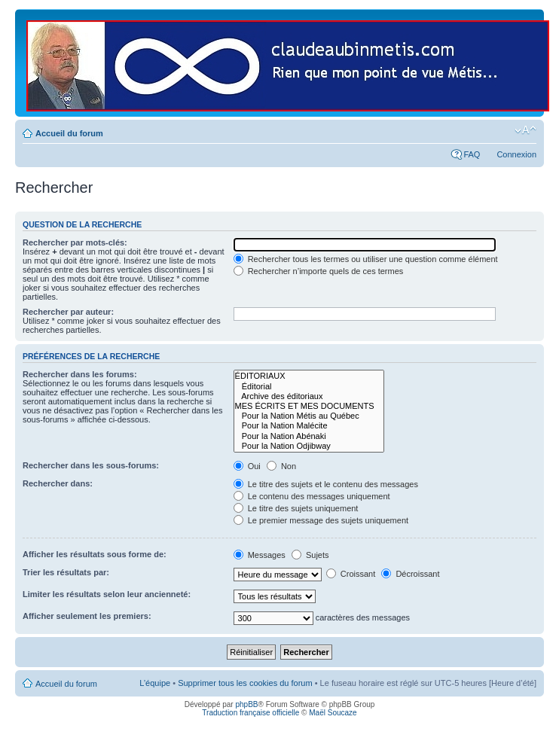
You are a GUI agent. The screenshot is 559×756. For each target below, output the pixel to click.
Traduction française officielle (250, 713)
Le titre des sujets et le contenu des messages (326, 484)
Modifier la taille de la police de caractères (525, 130)
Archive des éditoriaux (309, 396)
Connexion (516, 154)
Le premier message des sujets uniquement (321, 520)
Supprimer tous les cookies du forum (245, 683)
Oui (247, 466)
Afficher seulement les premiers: (87, 616)
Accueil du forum (69, 133)
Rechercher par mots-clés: (75, 242)
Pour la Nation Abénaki (309, 436)
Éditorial (309, 387)
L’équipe (155, 683)
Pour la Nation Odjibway (309, 446)
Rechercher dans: (58, 483)
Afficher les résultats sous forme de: (95, 554)
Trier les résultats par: (66, 572)
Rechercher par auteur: (68, 312)
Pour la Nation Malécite (309, 426)
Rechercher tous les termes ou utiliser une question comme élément (366, 259)
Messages (260, 555)
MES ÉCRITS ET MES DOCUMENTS (309, 406)
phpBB (246, 704)
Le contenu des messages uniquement (312, 496)
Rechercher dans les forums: (80, 374)
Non (281, 466)
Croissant (351, 574)
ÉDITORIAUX (309, 376)
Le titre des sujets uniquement (296, 508)
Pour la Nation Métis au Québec (309, 416)
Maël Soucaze (333, 713)
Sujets (310, 555)
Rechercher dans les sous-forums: (91, 465)
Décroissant (410, 574)
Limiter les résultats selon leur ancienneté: (107, 594)
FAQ (472, 154)
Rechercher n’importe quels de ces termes (319, 271)
